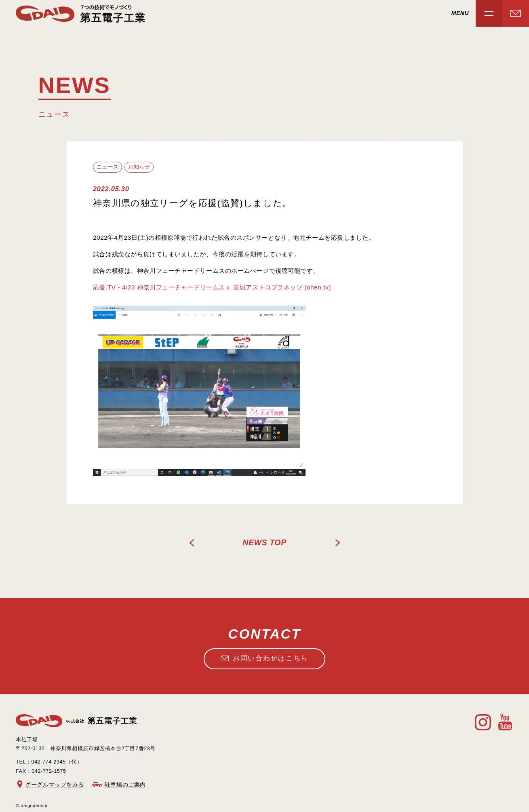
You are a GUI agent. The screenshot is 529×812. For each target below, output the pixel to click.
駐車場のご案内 (125, 785)
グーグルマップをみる (55, 785)
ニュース (107, 167)
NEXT (337, 543)
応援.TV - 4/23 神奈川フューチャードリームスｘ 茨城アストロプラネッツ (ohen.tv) (212, 287)
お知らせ (139, 167)
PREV (192, 543)
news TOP (264, 542)
